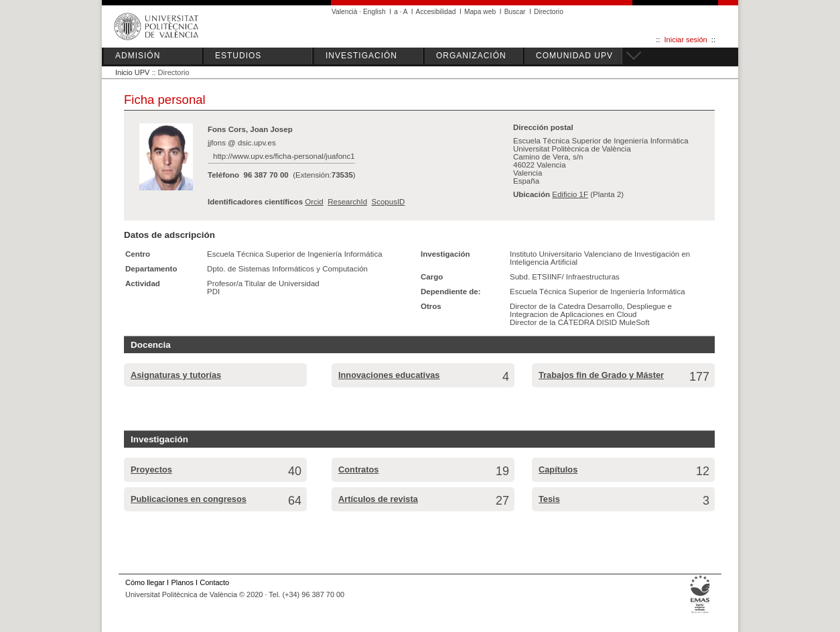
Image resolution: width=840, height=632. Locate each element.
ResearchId (347, 202)
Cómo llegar (145, 582)
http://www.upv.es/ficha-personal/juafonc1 (284, 156)
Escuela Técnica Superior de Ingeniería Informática (295, 254)
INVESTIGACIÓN (361, 56)
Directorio (549, 12)
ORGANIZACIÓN (471, 56)
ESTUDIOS (238, 56)
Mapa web (480, 12)
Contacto (214, 582)
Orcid (314, 202)
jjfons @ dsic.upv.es (242, 143)
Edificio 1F (570, 194)
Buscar (515, 12)
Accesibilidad (436, 12)
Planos (182, 582)
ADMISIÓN (138, 56)
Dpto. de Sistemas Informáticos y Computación (287, 269)
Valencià (345, 12)
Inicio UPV (132, 72)
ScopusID (388, 202)
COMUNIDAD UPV (574, 56)
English (374, 12)
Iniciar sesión (686, 40)
